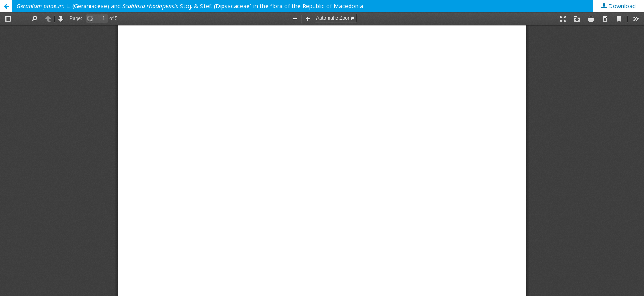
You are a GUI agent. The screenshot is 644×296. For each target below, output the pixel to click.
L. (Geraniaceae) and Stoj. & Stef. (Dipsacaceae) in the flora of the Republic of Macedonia (190, 6)
